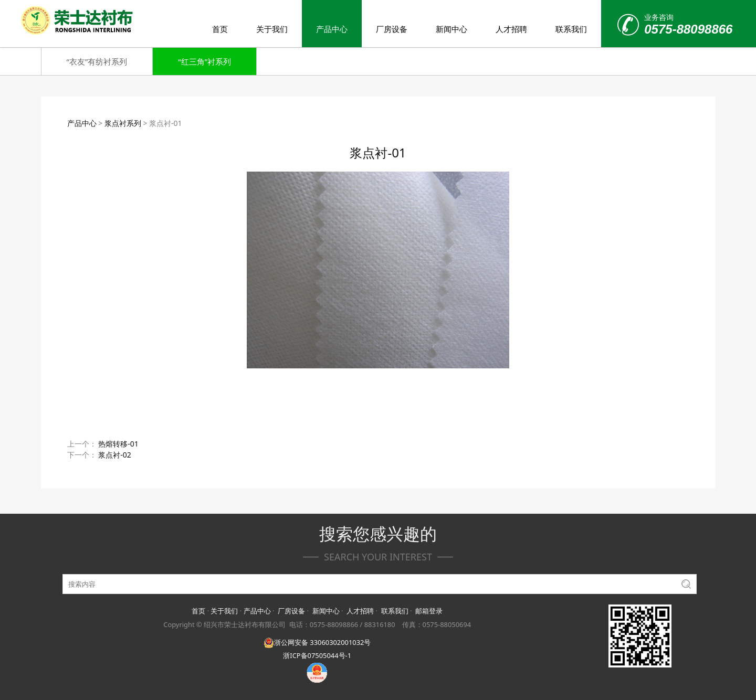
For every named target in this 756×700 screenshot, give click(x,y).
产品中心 (332, 29)
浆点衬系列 (123, 123)
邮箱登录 (429, 611)
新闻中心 (451, 29)
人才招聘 (511, 29)
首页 (220, 29)
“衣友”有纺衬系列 (97, 61)
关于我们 (272, 29)
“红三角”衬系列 (204, 61)
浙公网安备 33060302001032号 (317, 642)
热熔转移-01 (118, 444)
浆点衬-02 (115, 455)
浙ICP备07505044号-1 (317, 655)
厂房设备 (392, 29)
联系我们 (571, 29)
